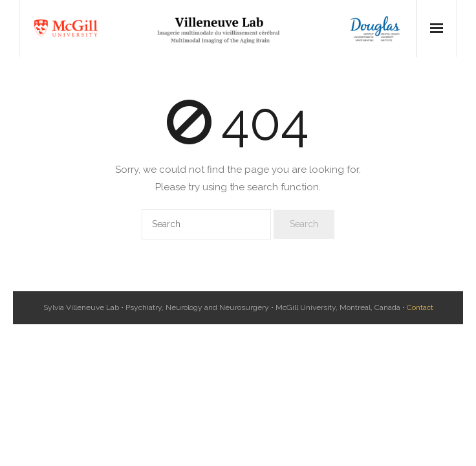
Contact (420, 307)
